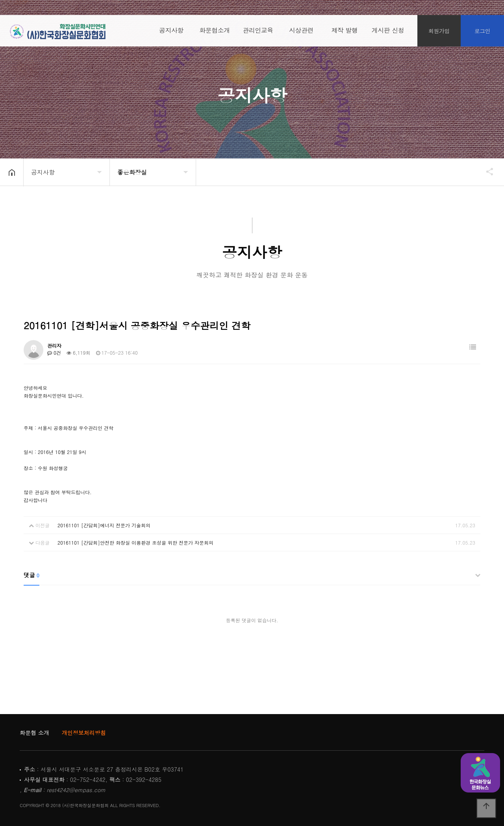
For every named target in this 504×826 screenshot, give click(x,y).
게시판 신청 (388, 31)
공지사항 (171, 31)
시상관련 (301, 31)
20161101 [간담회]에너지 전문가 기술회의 (104, 525)
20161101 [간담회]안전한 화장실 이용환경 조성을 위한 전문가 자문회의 (135, 542)
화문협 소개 (34, 733)
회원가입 (439, 32)
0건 (54, 353)
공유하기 (486, 171)
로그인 (483, 32)
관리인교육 (258, 31)
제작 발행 (345, 31)
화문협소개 (215, 31)
